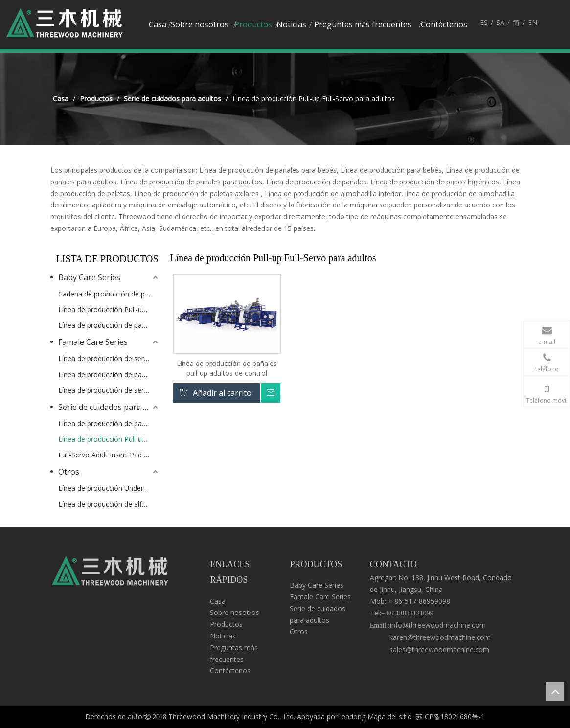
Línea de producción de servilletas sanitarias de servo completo (109, 358)
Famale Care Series (93, 342)
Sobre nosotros (235, 612)
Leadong (352, 717)
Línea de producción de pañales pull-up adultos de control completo (227, 368)
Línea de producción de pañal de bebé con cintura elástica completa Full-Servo (109, 325)
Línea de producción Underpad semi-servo (109, 488)
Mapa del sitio (390, 717)
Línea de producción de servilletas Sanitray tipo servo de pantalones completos (109, 390)
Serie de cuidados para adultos (109, 407)
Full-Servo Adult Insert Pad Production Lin (109, 455)
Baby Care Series (89, 277)
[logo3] (110, 573)
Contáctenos (230, 671)
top (555, 691)
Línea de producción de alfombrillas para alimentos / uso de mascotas (109, 504)
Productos (226, 624)
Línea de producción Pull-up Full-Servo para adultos (109, 439)
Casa (218, 601)
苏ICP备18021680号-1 (450, 717)
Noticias (223, 636)
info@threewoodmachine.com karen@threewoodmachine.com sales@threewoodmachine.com (430, 637)
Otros (69, 472)
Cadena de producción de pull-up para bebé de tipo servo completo (109, 294)
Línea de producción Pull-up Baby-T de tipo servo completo (109, 309)
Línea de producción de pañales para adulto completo (109, 423)
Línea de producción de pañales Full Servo (109, 375)
